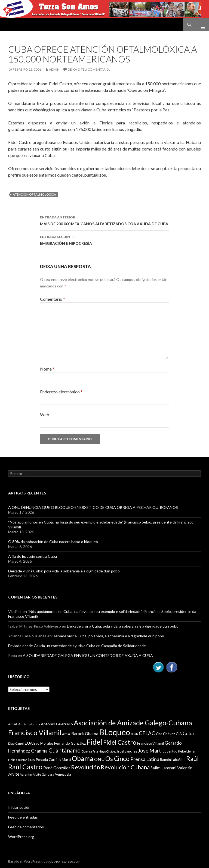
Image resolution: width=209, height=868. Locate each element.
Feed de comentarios (26, 827)
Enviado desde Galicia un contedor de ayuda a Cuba (52, 646)
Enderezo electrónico (61, 392)
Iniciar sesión (19, 807)
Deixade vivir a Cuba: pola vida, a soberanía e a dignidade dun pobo (64, 571)
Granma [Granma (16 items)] (39, 751)
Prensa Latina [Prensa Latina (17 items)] (145, 759)
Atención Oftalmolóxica (34, 194)
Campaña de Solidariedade (124, 646)
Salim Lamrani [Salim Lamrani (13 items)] (163, 768)
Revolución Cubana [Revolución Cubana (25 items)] (125, 767)
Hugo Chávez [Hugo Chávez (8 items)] (108, 751)
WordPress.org (21, 837)
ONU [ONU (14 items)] (99, 759)
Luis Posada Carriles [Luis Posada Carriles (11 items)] (45, 760)
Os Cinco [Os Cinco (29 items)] (117, 759)
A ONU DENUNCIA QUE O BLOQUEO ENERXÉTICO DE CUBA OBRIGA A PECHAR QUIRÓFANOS (93, 507)
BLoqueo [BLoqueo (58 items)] (115, 732)
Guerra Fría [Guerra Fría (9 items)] (90, 751)
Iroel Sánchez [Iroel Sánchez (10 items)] (127, 751)
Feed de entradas (23, 817)
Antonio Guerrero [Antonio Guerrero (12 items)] (57, 724)
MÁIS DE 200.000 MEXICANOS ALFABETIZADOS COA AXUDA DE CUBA (104, 220)
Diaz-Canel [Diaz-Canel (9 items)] (16, 743)
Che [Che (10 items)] (159, 734)
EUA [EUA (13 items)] (29, 743)
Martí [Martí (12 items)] (66, 759)
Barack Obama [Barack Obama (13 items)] (85, 734)
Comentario (53, 299)
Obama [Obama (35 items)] (83, 758)
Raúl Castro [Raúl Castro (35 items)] (25, 767)
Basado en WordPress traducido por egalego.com (44, 861)
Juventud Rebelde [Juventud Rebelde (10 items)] (177, 751)
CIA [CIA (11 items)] (179, 734)
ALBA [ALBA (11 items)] (13, 724)
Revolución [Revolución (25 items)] (85, 767)
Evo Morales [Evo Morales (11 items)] (43, 743)
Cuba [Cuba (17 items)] (188, 733)
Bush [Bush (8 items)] (134, 734)
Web (45, 414)
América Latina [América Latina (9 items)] (29, 724)
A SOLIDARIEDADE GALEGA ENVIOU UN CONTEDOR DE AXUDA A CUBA (88, 655)
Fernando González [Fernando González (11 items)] (70, 743)
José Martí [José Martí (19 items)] (150, 751)
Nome (47, 369)
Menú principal (201, 25)
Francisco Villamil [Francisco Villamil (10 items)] (150, 743)
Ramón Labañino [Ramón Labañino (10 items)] (173, 760)
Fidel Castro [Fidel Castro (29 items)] (120, 742)
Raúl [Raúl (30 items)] (192, 759)
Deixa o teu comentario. (89, 69)
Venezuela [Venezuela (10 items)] (63, 774)
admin (54, 69)
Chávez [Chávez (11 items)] (169, 734)
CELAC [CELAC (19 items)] (147, 733)
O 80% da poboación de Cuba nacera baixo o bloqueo (53, 542)
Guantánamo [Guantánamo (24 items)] (64, 750)
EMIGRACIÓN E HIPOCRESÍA (104, 240)
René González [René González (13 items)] (57, 768)
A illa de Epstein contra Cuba (33, 556)
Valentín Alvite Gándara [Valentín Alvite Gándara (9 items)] (37, 774)
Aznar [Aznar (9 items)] (66, 734)
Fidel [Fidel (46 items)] (94, 742)
